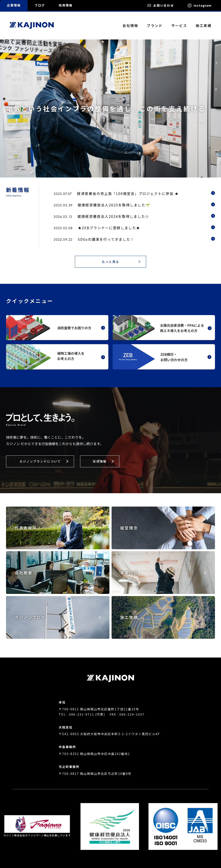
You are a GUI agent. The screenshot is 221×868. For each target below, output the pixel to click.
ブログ (40, 5)
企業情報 (14, 5)
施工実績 (204, 25)
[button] (110, 262)
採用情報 (66, 5)
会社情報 (130, 25)
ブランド (155, 25)
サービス (179, 25)
